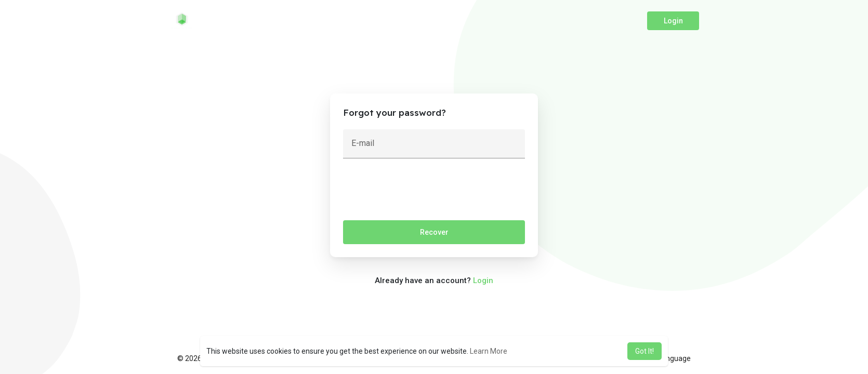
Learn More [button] (489, 351)
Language (670, 358)
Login (673, 21)
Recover (434, 232)
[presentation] (422, 192)
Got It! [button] (645, 351)
